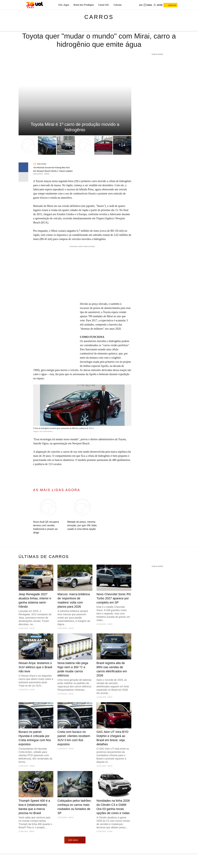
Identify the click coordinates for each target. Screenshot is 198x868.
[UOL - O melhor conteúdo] (35, 5)
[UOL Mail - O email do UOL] (148, 5)
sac (141, 5)
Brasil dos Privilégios (84, 5)
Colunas (118, 5)
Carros (99, 17)
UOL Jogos (64, 5)
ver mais (75, 840)
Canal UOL (104, 5)
